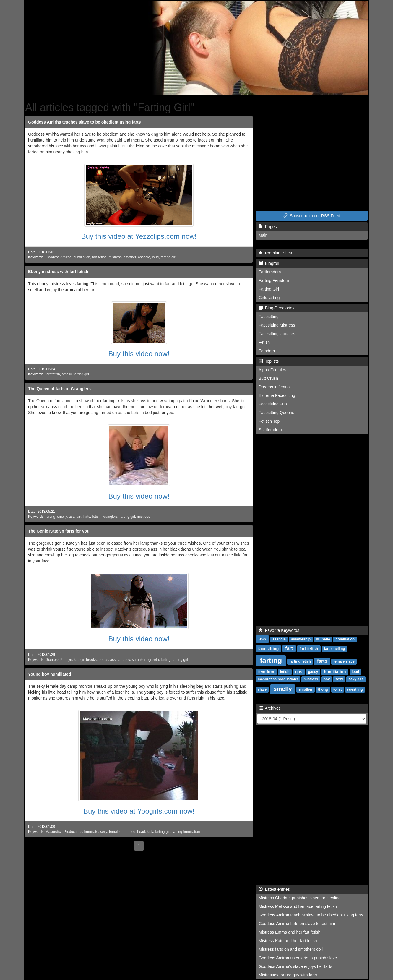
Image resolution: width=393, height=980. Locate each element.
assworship (301, 640)
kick (150, 832)
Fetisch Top (269, 421)
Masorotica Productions (64, 832)
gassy (313, 672)
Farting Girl (269, 289)
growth (154, 660)
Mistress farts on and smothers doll (291, 949)
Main (263, 235)
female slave (344, 662)
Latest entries (274, 889)
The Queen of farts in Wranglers (59, 389)
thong (323, 690)
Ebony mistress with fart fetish (58, 272)
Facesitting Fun (273, 404)
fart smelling (334, 649)
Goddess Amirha (59, 257)
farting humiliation (186, 832)
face (132, 832)
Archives (270, 708)
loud (155, 257)
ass (72, 517)
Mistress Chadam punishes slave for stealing (300, 898)
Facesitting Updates (277, 334)
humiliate (91, 832)
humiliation (82, 257)
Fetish (264, 342)
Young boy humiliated (49, 674)
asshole (144, 257)
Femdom (267, 351)
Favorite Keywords (279, 630)
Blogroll (269, 263)
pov (127, 660)
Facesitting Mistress (277, 325)
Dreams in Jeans (274, 387)
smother (130, 257)
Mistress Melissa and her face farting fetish (298, 906)
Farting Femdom (274, 280)
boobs (103, 660)
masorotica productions (278, 679)
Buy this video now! (139, 354)
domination (345, 640)
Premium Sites (275, 253)
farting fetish (300, 662)
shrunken (139, 660)
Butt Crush (268, 378)
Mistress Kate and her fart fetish (288, 941)
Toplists (269, 361)
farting (50, 517)
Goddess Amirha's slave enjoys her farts (295, 966)
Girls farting (269, 298)
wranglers (110, 517)
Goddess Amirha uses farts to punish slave (298, 958)
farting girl (168, 257)
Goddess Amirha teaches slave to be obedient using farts (84, 122)
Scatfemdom (270, 430)
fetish (96, 517)
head (141, 832)
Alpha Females (272, 370)
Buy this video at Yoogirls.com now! (139, 811)
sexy (104, 832)
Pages (268, 227)
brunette (323, 640)
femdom (266, 672)
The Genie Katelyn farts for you (59, 531)
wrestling (355, 690)
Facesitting (269, 317)
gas (299, 672)
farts (87, 517)
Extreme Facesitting (277, 395)
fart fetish (99, 257)
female (114, 832)
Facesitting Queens (276, 413)
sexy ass (356, 679)
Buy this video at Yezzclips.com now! (139, 236)
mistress (115, 257)
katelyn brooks (85, 660)
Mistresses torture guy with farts (288, 975)
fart (79, 517)
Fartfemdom (270, 272)
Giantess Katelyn (59, 660)
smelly (67, 374)
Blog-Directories (276, 308)
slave (262, 690)
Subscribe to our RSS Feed (312, 216)
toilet (338, 690)
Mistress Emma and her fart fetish (289, 932)
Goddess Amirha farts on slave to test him (297, 924)
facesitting (268, 649)
